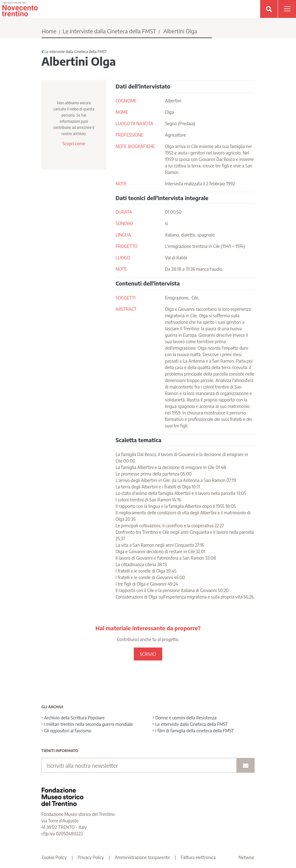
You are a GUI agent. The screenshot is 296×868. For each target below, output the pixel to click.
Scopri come (74, 144)
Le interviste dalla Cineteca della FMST (109, 31)
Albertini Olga (180, 31)
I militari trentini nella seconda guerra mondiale (87, 724)
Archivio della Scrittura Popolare (73, 718)
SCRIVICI (148, 654)
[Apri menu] (287, 9)
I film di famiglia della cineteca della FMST (193, 731)
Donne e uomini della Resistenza (185, 718)
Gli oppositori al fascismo (66, 731)
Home (49, 31)
